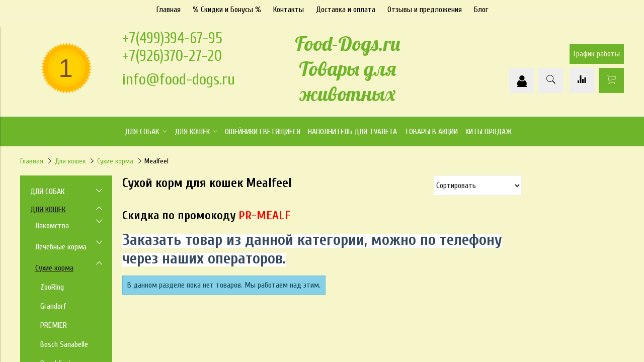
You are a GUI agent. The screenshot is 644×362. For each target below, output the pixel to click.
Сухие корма (115, 161)
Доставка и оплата (346, 10)
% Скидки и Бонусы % (227, 10)
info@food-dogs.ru (179, 79)
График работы (597, 54)
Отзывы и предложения (425, 10)
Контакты (289, 10)
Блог (481, 10)
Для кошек (70, 161)
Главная (169, 10)
